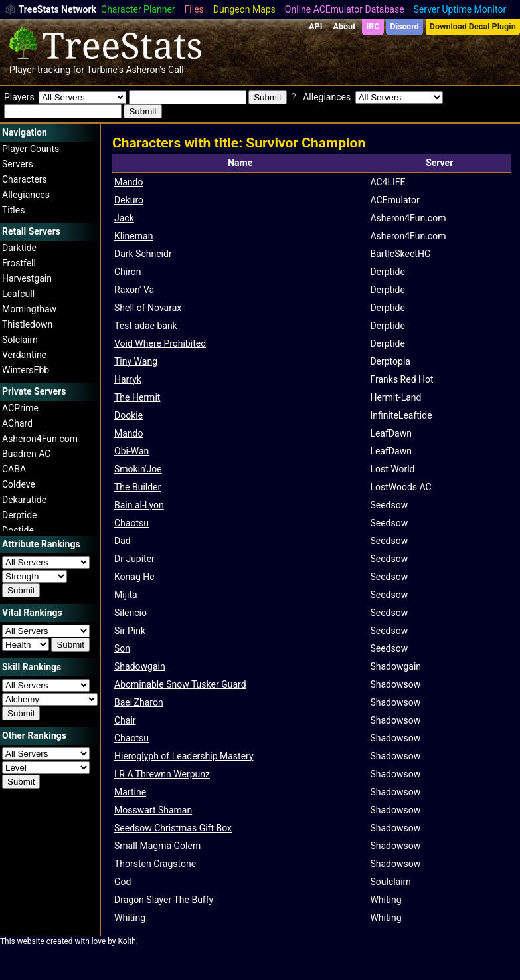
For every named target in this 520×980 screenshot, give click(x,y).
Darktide (19, 248)
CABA (14, 469)
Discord (405, 26)
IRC (373, 26)
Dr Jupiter (134, 559)
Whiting (130, 918)
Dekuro (129, 200)
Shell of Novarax (148, 308)
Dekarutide (24, 500)
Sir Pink (130, 631)
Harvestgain (27, 278)
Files (194, 9)
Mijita (126, 595)
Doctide (18, 530)
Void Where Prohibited (160, 343)
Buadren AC (26, 454)
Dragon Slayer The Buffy (164, 900)
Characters (25, 179)
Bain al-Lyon (139, 505)
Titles (13, 210)
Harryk (128, 379)
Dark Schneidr (143, 254)
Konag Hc (134, 577)
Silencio (130, 613)
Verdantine (24, 355)
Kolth (127, 941)
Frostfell (19, 263)
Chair (125, 720)
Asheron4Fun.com (40, 439)
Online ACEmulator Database (345, 9)
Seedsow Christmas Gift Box (173, 828)
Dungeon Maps (244, 9)
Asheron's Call (154, 70)
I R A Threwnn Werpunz (162, 774)
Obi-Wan (131, 451)
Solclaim (20, 340)
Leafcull (18, 294)
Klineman (133, 236)
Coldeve (19, 484)
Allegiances (26, 195)
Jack (124, 218)
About (344, 26)
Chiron (128, 272)
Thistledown (27, 324)
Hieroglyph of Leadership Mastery (184, 756)
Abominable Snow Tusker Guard (180, 684)
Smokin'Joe (138, 469)
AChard (17, 423)
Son (122, 648)
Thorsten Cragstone (155, 864)
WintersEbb (26, 370)
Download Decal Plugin (473, 26)
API (315, 26)
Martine (130, 792)
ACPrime (20, 408)
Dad (123, 541)
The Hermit (137, 397)
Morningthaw (29, 309)
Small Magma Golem (157, 846)
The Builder (137, 487)
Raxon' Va (134, 290)
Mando (129, 182)
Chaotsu (131, 523)
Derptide (20, 515)
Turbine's (105, 70)
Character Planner (138, 9)
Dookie (129, 415)
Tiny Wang (136, 361)
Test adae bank (146, 326)
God (123, 882)
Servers (18, 164)
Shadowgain (140, 666)
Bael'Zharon (139, 702)
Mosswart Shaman (153, 810)
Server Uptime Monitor (460, 9)
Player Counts (31, 149)
